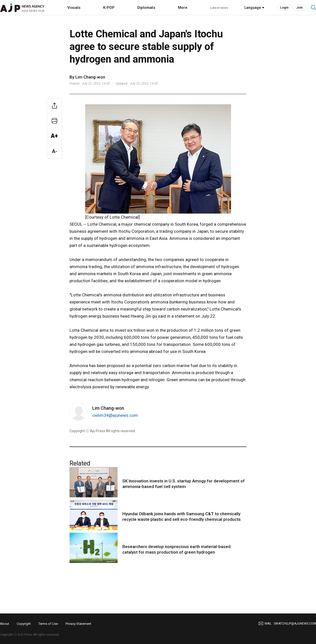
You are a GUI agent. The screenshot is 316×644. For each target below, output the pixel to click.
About (5, 624)
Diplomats (146, 8)
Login (284, 7)
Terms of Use (48, 624)
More (183, 8)
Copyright (24, 624)
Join (299, 7)
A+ (54, 136)
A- (54, 151)
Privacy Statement (78, 624)
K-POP (109, 8)
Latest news (219, 8)
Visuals (74, 8)
